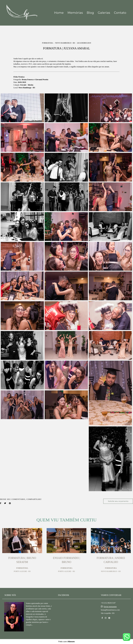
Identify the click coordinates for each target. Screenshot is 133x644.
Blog (90, 13)
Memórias (75, 13)
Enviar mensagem (110, 607)
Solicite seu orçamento (118, 501)
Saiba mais (35, 631)
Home (59, 13)
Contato (120, 13)
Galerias (104, 13)
